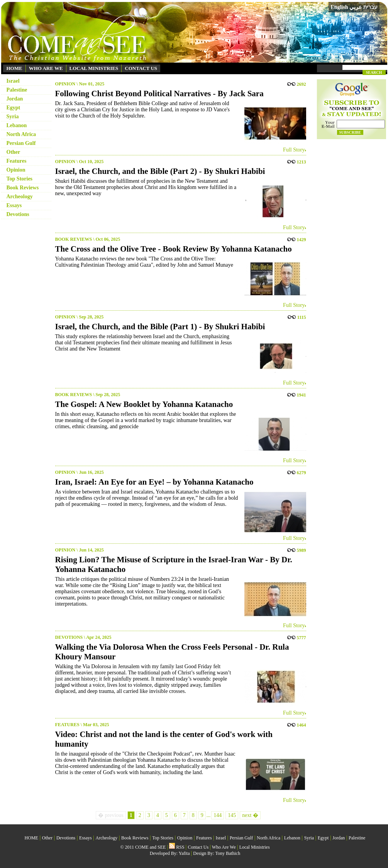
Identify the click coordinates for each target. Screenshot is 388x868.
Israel (13, 81)
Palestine (17, 90)
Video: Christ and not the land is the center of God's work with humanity (164, 739)
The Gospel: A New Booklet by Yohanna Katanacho (144, 404)
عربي (356, 7)
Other (14, 152)
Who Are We (224, 847)
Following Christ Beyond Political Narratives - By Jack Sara (159, 94)
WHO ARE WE (46, 68)
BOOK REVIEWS (74, 239)
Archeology (20, 197)
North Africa (21, 134)
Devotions (18, 214)
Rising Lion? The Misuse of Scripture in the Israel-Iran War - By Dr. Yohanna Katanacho (174, 564)
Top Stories (20, 179)
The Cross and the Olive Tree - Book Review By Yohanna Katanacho (174, 249)
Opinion (16, 170)
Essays (14, 205)
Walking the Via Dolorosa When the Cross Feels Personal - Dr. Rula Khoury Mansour (172, 652)
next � (250, 815)
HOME (14, 68)
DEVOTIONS (69, 637)
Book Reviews (23, 188)
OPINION (65, 84)
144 (218, 815)
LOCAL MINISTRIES (94, 68)
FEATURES (67, 725)
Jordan (15, 99)
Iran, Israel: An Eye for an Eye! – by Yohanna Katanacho (154, 482)
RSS (177, 847)
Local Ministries (255, 847)
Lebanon (17, 125)
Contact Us (198, 847)
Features (17, 161)
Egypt (14, 108)
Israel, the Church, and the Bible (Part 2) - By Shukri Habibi (160, 171)
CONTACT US (141, 68)
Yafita (184, 853)
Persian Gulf (21, 143)
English (339, 7)
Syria (13, 117)
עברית (370, 7)
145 (232, 815)
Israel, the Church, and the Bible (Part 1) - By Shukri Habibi (160, 327)
